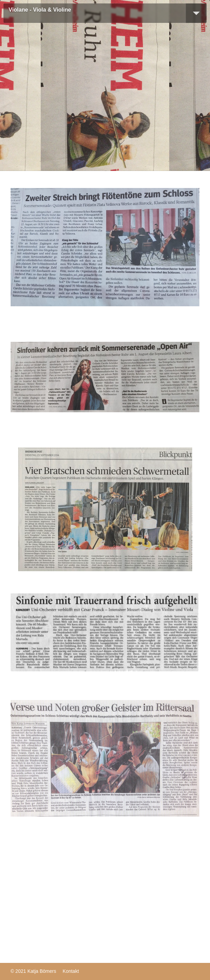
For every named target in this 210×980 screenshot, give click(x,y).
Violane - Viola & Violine (40, 10)
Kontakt (71, 971)
